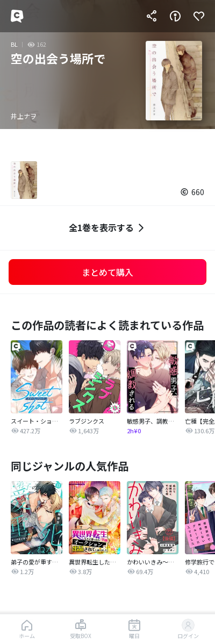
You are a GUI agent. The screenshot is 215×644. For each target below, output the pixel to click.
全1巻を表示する (108, 228)
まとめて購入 (107, 272)
